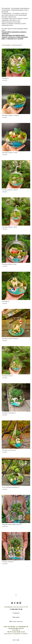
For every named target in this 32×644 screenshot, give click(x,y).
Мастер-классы (16, 621)
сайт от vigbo (16, 640)
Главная (16, 613)
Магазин (16, 617)
